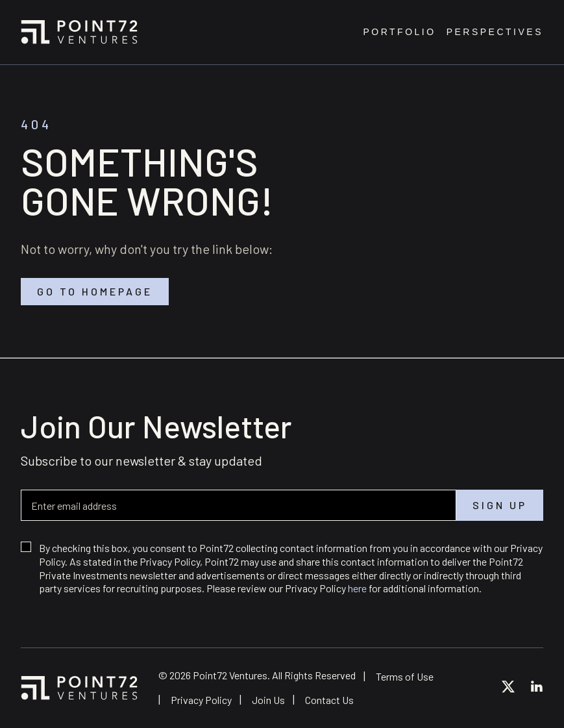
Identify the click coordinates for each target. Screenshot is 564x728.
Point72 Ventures (79, 32)
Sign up (500, 505)
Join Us (268, 700)
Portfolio (399, 32)
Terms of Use (405, 676)
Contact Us (329, 700)
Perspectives (495, 32)
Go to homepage (95, 292)
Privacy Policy (201, 700)
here (357, 588)
